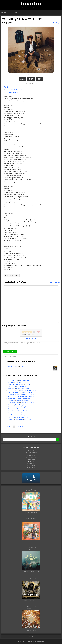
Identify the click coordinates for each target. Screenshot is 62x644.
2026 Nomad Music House (31, 571)
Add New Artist (31, 455)
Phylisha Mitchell (30, 396)
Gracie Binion (19, 382)
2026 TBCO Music (31, 630)
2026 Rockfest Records (31, 601)
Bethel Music (24, 390)
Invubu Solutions (9, 12)
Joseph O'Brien (16, 409)
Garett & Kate (33, 390)
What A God (11, 417)
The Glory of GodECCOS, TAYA (31, 548)
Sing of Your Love (13, 390)
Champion (11, 401)
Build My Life (12, 399)
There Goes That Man (14, 392)
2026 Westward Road (31, 513)
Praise (10, 413)
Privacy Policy (31, 465)
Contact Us (41, 642)
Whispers (10, 419)
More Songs (56, 23)
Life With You (12, 386)
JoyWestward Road (31, 490)
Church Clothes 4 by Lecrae (31, 75)
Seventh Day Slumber (24, 399)
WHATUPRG (18, 89)
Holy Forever (12, 407)
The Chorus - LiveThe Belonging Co (31, 607)
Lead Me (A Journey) (14, 394)
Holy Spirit (11, 396)
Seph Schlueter (24, 380)
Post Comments (10, 351)
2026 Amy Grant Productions (31, 542)
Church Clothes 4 (13, 92)
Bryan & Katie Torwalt (23, 388)
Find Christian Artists (31, 449)
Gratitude (11, 405)
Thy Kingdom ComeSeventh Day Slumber (31, 578)
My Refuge (11, 388)
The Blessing (12, 415)
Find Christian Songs (31, 453)
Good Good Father (13, 403)
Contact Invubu (31, 467)
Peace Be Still (12, 411)
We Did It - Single (13, 367)
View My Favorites (31, 338)
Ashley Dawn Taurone (28, 394)
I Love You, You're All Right (16, 384)
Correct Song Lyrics (12, 275)
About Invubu (31, 464)
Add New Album (31, 457)
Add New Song (31, 459)
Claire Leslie (28, 419)
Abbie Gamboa (27, 392)
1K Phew (9, 89)
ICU (9, 409)
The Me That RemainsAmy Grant (31, 519)
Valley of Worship (13, 380)
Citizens (28, 384)
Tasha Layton (19, 419)
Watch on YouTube (54, 282)
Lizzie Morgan (20, 396)
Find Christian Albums (31, 451)
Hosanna (10, 382)
